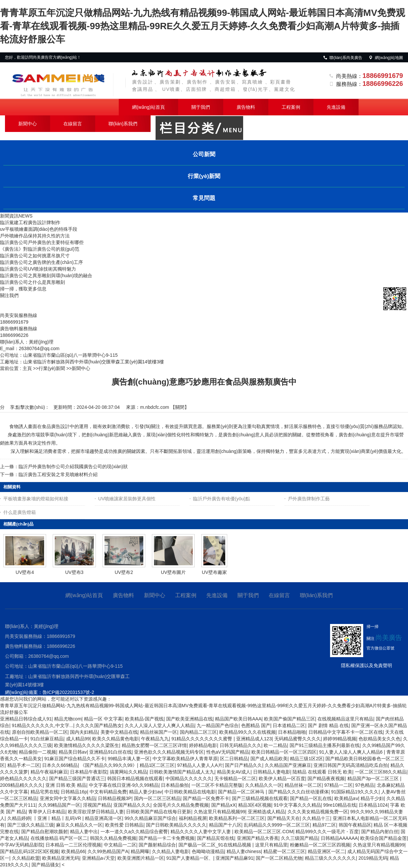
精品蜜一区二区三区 (284, 851)
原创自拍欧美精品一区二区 (40, 732)
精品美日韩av (73, 752)
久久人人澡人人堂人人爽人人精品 (160, 725)
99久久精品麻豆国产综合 (150, 818)
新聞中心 (28, 124)
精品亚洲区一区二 (326, 851)
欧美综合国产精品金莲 (383, 838)
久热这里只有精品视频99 (220, 812)
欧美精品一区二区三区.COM (264, 832)
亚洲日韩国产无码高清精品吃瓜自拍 (351, 765)
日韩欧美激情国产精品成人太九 (182, 772)
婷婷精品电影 (203, 745)
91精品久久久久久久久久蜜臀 (203, 739)
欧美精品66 (73, 851)
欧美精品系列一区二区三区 (237, 818)
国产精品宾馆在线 (216, 838)
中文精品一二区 (120, 845)
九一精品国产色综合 (218, 725)
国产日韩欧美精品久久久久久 (176, 825)
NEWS (26, 216)
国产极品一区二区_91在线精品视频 (215, 845)
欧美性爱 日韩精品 (124, 825)
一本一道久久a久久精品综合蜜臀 (134, 832)
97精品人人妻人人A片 (200, 765)
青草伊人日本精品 (47, 812)
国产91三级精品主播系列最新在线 (325, 745)
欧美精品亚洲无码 (61, 858)
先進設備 (336, 107)
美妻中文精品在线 (119, 732)
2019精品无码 (373, 858)
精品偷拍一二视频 (37, 752)
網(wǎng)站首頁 (148, 107)
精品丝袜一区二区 (303, 785)
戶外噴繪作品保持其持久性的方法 (35, 236)
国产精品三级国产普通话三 (77, 778)
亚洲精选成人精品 (266, 812)
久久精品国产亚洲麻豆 (288, 765)
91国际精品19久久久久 (355, 792)
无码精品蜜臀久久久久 (298, 739)
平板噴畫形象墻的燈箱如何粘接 (36, 499)
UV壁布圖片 (173, 572)
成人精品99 (78, 739)
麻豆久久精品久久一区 (79, 825)
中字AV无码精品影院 (22, 845)
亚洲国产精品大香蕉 (258, 838)
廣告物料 (246, 107)
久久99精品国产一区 (59, 805)
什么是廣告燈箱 (20, 512)
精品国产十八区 (225, 825)
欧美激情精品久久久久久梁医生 (87, 745)
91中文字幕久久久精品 (297, 805)
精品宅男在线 (44, 792)
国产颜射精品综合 (157, 845)
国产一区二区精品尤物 (279, 858)
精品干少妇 (372, 798)
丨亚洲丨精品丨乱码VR (58, 818)
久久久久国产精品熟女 (99, 725)
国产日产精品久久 (243, 765)
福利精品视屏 (193, 818)
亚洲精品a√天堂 (98, 858)
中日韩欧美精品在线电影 (190, 792)
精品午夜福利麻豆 (49, 772)
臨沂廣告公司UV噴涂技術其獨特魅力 (38, 269)
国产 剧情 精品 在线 (328, 725)
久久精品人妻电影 (170, 851)
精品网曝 (140, 851)
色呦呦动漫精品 (208, 851)
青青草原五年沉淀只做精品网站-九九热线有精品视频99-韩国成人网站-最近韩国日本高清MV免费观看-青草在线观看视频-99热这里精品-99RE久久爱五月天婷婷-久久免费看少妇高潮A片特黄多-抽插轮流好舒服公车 (203, 26)
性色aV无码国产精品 (228, 752)
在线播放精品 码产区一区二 (59, 838)
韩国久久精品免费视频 (113, 838)
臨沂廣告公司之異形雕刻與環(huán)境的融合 (46, 276)
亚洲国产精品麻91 (235, 858)
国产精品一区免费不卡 (206, 798)
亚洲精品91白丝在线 (110, 752)
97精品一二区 (339, 785)
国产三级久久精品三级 (31, 825)
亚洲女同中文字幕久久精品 (68, 798)
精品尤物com (68, 719)
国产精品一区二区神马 (242, 792)
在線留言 (73, 124)
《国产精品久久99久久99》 (109, 765)
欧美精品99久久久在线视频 (247, 732)
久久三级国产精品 (300, 838)
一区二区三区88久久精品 (381, 772)
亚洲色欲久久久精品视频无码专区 (169, 752)
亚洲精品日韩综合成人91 (26, 719)
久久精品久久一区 (264, 785)
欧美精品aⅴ (346, 798)
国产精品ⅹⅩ (224, 805)
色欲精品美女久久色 (379, 739)
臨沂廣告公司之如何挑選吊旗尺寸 (35, 256)
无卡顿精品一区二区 (235, 778)
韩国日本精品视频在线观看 (135, 778)
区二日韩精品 (234, 759)
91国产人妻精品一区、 (190, 858)
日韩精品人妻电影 (272, 772)
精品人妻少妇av (145, 792)
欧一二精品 (275, 745)
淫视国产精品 (97, 805)
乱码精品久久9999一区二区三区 (277, 825)
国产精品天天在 (284, 818)
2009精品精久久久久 (21, 785)
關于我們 (201, 107)
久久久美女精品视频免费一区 (318, 812)
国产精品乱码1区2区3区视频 (29, 851)
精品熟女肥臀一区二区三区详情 (154, 745)
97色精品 (365, 785)
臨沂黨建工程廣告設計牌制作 (30, 222)
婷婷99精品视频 (340, 739)
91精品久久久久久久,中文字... (43, 725)
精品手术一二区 (24, 765)
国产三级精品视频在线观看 (260, 798)
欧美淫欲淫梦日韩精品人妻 (96, 812)
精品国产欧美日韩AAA (238, 719)
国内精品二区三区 (198, 732)
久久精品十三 (316, 818)
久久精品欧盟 (26, 858)
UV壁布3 (74, 572)
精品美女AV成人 (234, 772)
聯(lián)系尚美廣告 (342, 58)
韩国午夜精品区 (355, 825)
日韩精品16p (74, 792)
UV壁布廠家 (214, 572)
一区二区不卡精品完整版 (217, 785)
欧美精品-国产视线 (144, 719)
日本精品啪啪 (292, 732)
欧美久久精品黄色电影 (115, 739)
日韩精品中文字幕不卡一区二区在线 (346, 732)
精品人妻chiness (244, 851)
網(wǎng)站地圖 (386, 58)
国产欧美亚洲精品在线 (189, 719)
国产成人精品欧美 (269, 759)
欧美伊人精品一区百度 (282, 778)
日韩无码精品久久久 (240, 745)
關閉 (180, 407)
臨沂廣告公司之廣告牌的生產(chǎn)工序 (41, 262)
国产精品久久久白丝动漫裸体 (299, 792)
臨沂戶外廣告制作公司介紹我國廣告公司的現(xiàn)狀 (73, 466)
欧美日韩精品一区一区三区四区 (284, 752)
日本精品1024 (373, 805)
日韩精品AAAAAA (339, 838)
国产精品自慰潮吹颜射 (44, 832)
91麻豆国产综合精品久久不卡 (75, 759)
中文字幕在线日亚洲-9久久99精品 (124, 785)
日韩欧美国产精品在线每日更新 (159, 812)
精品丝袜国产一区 (159, 732)
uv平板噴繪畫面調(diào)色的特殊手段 (39, 229)
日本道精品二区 (289, 725)
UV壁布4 (25, 572)
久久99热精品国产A (108, 851)
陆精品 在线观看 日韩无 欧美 (322, 772)
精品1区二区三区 (157, 765)
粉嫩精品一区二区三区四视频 (320, 845)
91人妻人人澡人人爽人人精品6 (351, 752)
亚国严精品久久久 (132, 805)
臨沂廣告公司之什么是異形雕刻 (33, 282)
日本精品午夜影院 (89, 772)
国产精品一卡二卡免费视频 (167, 838)
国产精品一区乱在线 (311, 798)
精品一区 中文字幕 (103, 719)
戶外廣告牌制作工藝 (309, 499)
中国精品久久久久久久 (189, 778)
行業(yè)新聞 (52, 368)
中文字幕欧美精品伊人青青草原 (185, 759)
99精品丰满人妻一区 (129, 759)
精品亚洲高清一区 (103, 818)
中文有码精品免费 (108, 792)
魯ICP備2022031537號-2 (68, 692)
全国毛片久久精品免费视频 (181, 805)
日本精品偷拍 (175, 785)
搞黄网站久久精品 (128, 772)
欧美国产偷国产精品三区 (290, 719)
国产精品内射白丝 (380, 832)
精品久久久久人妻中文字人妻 (201, 832)
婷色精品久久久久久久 (23, 778)
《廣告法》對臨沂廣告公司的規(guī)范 (40, 249)
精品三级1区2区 (306, 759)
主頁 (27, 368)
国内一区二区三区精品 (157, 798)
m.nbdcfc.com (154, 407)
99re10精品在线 (340, 805)
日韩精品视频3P (115, 798)
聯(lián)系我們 (123, 124)
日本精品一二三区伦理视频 (73, 845)
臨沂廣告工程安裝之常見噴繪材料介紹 (58, 474)
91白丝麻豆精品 (47, 739)
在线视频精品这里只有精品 (345, 719)
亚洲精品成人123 (254, 739)
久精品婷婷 (19, 818)
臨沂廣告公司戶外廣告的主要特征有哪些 (42, 242)
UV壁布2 (124, 572)
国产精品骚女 (45, 865)
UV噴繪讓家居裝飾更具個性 (127, 499)
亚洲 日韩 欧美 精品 (66, 785)
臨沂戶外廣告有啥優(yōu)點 (222, 499)
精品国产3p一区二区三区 (374, 778)
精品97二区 (324, 825)
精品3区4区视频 (255, 805)
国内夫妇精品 (84, 732)
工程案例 (291, 107)
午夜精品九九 (155, 739)
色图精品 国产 (256, 725)
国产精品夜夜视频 (326, 778)
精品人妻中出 (84, 832)
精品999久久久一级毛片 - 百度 (327, 832)
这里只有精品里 (271, 845)
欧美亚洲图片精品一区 (141, 858)
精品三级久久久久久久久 (330, 858)
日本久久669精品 (60, 765)
